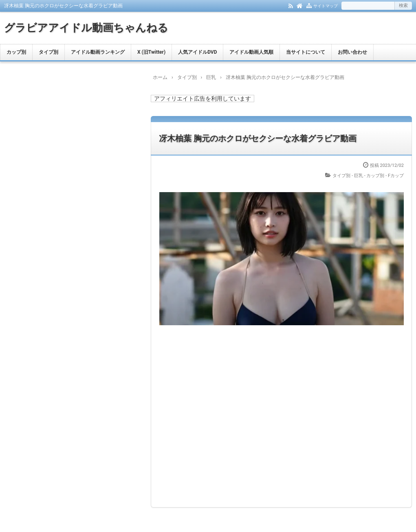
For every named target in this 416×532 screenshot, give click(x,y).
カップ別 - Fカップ (385, 176)
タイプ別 (48, 52)
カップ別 (16, 52)
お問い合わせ (352, 52)
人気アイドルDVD (197, 52)
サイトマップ (326, 6)
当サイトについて (306, 52)
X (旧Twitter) (151, 52)
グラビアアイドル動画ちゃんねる (86, 28)
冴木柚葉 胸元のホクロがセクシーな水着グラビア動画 (258, 138)
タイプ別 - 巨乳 (348, 176)
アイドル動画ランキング (98, 52)
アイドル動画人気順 (251, 52)
